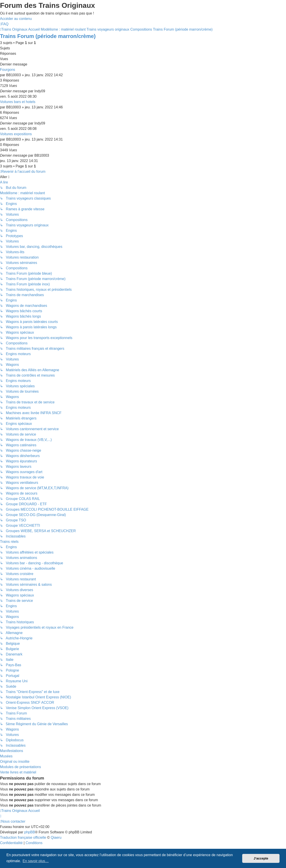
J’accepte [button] (261, 858)
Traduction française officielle (23, 837)
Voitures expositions (16, 134)
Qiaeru (56, 837)
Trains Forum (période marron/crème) (48, 36)
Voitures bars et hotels (18, 102)
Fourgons (8, 70)
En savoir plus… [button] (36, 861)
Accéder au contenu (16, 19)
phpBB (30, 832)
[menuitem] (4, 24)
